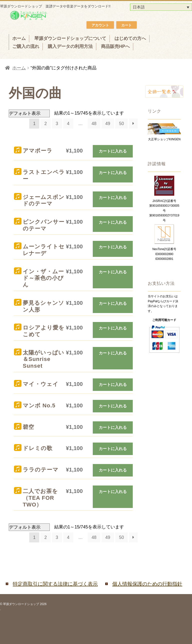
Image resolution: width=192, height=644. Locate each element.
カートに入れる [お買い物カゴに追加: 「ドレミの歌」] (113, 449)
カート (126, 25)
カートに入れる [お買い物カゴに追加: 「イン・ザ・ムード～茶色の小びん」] (113, 272)
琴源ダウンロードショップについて (70, 38)
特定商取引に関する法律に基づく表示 (55, 584)
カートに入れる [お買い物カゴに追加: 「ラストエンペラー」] (113, 173)
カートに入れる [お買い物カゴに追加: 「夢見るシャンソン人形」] (113, 303)
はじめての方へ (130, 38)
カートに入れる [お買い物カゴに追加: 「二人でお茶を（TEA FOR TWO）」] (113, 492)
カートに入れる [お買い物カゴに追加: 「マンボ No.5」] (113, 406)
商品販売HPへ (115, 46)
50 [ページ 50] (121, 124)
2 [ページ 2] (46, 124)
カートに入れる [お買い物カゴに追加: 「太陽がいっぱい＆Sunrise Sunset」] (113, 353)
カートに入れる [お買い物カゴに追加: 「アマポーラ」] (113, 151)
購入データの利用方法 (70, 46)
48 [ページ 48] (94, 124)
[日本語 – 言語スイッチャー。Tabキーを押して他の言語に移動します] (161, 7)
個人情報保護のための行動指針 (147, 584)
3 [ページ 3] (57, 124)
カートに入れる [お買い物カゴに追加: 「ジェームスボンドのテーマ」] (113, 198)
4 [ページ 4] (68, 124)
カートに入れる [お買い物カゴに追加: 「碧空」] (113, 427)
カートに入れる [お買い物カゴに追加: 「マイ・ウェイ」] (113, 385)
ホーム (19, 38)
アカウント (100, 25)
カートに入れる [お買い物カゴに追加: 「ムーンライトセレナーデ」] (113, 247)
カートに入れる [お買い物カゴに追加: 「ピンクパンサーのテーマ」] (113, 222)
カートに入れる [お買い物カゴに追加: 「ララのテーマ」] (113, 470)
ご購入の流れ (26, 46)
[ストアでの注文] (29, 113)
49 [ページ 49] (108, 124)
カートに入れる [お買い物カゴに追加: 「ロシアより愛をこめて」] (113, 328)
